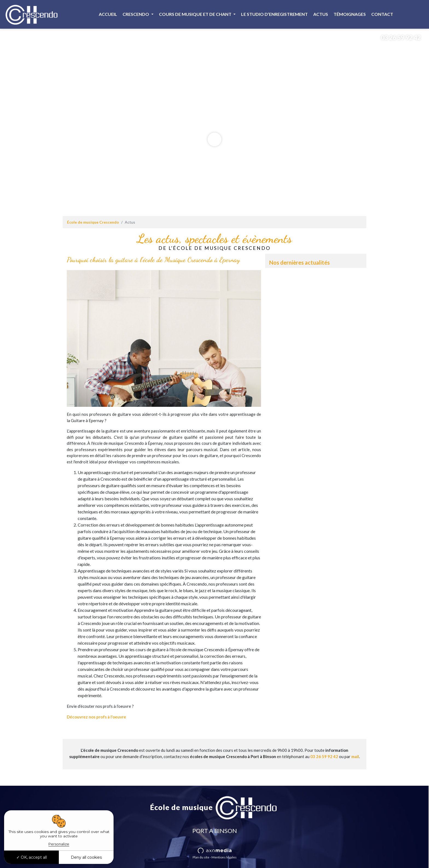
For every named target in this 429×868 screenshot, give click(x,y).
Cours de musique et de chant (196, 14)
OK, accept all (32, 857)
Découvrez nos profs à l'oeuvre (96, 717)
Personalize (59, 844)
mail (355, 756)
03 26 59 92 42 (397, 38)
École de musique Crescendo (93, 222)
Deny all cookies (86, 857)
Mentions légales (224, 857)
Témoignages (350, 14)
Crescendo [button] (136, 14)
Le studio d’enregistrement (274, 14)
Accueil (108, 14)
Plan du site (201, 857)
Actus (321, 14)
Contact (382, 14)
